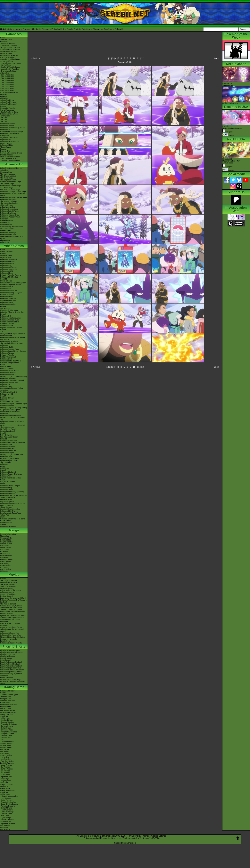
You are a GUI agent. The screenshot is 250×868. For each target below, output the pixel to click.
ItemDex (4, 94)
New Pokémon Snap (8, 300)
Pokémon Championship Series (12, 128)
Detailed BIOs (6, 540)
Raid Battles (5, 703)
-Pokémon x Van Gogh (9, 137)
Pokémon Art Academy (9, 341)
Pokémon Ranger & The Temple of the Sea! (14, 601)
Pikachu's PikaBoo (7, 656)
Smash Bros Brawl (7, 431)
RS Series (4, 552)
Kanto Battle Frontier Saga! (11, 182)
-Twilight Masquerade (9, 732)
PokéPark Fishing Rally (9, 460)
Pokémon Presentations (10, 141)
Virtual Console (6, 507)
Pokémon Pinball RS (8, 451)
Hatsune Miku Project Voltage (12, 131)
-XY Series (4, 751)
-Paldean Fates (6, 736)
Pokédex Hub (58, 29)
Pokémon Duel (6, 359)
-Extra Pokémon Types (9, 695)
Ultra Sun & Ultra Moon (9, 310)
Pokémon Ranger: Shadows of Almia (12, 422)
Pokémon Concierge (8, 233)
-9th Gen (4, 118)
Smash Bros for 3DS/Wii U (11, 361)
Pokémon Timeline (7, 124)
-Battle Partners (6, 800)
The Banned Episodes (9, 203)
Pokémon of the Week (9, 114)
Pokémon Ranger (7, 453)
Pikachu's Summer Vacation (11, 650)
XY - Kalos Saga (7, 188)
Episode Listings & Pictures (11, 168)
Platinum (4, 400)
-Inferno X (4, 786)
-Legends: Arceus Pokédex (11, 63)
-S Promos (4, 827)
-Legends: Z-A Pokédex (9, 69)
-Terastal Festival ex (8, 802)
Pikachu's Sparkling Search (11, 672)
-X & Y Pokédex (6, 53)
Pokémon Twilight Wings (10, 211)
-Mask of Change (7, 812)
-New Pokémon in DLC (9, 159)
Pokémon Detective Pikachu (11, 643)
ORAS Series (5, 569)
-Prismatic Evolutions (8, 724)
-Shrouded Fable (7, 730)
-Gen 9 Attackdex (7, 91)
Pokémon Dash (6, 445)
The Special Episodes (9, 201)
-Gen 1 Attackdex (7, 75)
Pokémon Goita (6, 523)
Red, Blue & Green (8, 482)
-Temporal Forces (7, 734)
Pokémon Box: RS (7, 449)
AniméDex (4, 170)
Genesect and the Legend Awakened (10, 620)
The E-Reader (6, 462)
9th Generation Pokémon (10, 157)
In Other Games (6, 505)
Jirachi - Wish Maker (8, 594)
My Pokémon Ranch (8, 429)
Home (17, 29)
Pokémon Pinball (7, 490)
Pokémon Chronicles (8, 199)
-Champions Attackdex (9, 92)
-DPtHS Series (6, 755)
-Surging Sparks (7, 726)
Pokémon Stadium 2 (8, 472)
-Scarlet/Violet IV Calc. (9, 112)
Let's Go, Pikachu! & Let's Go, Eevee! (12, 313)
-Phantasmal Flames (8, 712)
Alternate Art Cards (8, 701)
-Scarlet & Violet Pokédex (10, 67)
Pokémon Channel (7, 447)
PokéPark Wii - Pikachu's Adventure (10, 413)
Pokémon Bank (6, 335)
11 (138, 58)
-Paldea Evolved (7, 744)
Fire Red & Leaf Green (9, 437)
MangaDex (4, 536)
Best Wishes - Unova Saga (11, 186)
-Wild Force (5, 816)
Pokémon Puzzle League (10, 486)
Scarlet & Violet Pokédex (78, 29)
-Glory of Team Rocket (9, 796)
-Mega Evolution (7, 714)
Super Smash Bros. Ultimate (11, 328)
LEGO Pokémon (7, 143)
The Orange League (8, 176)
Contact (36, 29)
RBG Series (5, 546)
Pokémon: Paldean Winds (10, 217)
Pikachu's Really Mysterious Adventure (11, 675)
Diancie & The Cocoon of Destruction (10, 624)
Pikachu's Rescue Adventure (11, 652)
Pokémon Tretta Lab (8, 373)
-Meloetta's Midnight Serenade (12, 618)
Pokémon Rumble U (8, 375)
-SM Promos (5, 771)
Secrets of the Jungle (8, 639)
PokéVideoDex (6, 225)
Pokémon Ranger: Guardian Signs (14, 404)
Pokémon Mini (6, 476)
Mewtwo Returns (7, 588)
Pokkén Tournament (8, 357)
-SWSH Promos (6, 769)
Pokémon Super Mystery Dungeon (14, 351)
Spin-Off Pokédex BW (9, 104)
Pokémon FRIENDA (8, 527)
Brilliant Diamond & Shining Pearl (13, 283)
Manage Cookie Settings (155, 836)
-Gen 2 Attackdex (7, 77)
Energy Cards (6, 699)
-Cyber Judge (5, 818)
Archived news (6, 40)
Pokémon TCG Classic (9, 705)
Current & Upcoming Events (11, 153)
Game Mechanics (7, 110)
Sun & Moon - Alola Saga (10, 190)
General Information (8, 534)
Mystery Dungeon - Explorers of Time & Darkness (13, 426)
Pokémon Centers (7, 126)
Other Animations (7, 229)
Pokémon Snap (6, 488)
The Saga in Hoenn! (8, 180)
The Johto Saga (6, 178)
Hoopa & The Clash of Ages (11, 627)
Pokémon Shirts (6, 145)
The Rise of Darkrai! (8, 604)
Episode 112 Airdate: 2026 (231, 161)
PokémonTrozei (6, 456)
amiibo (3, 517)
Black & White (6, 367)
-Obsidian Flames (7, 742)
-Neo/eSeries (5, 759)
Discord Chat (5, 151)
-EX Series (4, 757)
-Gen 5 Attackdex (7, 83)
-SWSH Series (6, 747)
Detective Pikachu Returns (11, 275)
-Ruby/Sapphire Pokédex (10, 48)
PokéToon (4, 219)
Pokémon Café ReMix (9, 267)
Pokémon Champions (9, 259)
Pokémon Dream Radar (9, 371)
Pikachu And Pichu (8, 654)
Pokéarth (119, 29)
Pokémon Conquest (8, 378)
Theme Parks (5, 147)
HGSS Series (5, 561)
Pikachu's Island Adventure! (11, 666)
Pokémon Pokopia (7, 261)
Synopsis (228, 167)
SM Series (4, 571)
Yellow (3, 484)
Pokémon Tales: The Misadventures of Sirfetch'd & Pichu (12, 236)
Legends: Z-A (5, 257)
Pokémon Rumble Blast (9, 382)
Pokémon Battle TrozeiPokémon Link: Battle (13, 338)
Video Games (14, 246)
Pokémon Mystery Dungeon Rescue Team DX (11, 294)
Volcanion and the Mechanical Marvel (12, 630)
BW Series (4, 563)
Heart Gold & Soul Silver (10, 402)
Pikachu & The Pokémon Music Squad (12, 683)
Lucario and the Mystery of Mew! (13, 598)
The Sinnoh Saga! (7, 184)
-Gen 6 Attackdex (7, 85)
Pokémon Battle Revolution (11, 415)
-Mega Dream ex (7, 785)
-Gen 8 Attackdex (7, 89)
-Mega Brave (5, 788)
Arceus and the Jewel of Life (11, 608)
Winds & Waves (6, 252)
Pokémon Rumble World (10, 349)
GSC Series (5, 550)
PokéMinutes (5, 223)
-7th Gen (4, 122)
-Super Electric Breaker (9, 804)
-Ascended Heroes (8, 710)
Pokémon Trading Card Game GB (13, 495)
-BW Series (5, 753)
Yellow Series (5, 548)
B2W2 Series (5, 565)
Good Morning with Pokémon (12, 227)
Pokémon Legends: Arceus (11, 285)
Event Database (6, 155)
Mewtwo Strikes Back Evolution (12, 637)
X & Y (2, 332)
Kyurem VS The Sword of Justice (13, 616)
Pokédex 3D (5, 384)
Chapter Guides (6, 542)
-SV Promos (5, 767)
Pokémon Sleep (6, 273)
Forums (26, 29)
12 (142, 58)
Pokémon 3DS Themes (9, 511)
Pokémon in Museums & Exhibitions (10, 134)
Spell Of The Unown (8, 586)
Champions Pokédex (103, 29)
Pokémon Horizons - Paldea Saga (13, 197)
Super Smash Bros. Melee (10, 478)
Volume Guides (6, 544)
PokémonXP (5, 130)
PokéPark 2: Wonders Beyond (12, 380)
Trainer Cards (6, 697)
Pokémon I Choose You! (10, 633)
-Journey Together (7, 722)
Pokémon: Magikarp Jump (10, 318)
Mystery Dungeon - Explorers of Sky (13, 418)
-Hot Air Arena (6, 798)
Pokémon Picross (7, 353)
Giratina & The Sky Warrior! (11, 606)
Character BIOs (6, 538)
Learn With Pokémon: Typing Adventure (11, 389)
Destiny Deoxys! (7, 596)
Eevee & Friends (7, 678)
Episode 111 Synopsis (233, 129)
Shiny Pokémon (6, 205)
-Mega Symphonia (7, 790)
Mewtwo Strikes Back (9, 582)
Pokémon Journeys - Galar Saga (13, 192)
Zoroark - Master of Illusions (11, 610)
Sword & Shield (6, 281)
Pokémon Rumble (7, 406)
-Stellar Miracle (6, 808)
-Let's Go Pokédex (7, 57)
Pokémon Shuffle (7, 347)
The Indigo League (8, 174)
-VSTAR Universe (7, 820)
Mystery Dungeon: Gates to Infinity (14, 376)
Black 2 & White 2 (7, 369)
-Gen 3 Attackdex (7, 79)
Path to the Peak (7, 221)
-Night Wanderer (7, 810)
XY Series (4, 567)
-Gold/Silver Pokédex (8, 46)
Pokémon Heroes (7, 592)
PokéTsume (5, 242)
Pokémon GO (6, 265)
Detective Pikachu (7, 324)
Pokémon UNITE (7, 271)
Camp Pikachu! (6, 658)
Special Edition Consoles (10, 509)
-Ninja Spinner (6, 781)
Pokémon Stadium (7, 493)
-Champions (5, 116)
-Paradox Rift (5, 738)
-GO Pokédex (6, 65)
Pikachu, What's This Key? (11, 680)
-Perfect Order (6, 708)
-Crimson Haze (6, 814)
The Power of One (7, 584)
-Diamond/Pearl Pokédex (10, 50)
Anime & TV (14, 164)
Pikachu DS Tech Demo (9, 458)
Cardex (3, 106)
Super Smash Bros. (8, 497)
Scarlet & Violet (6, 256)
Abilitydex (4, 98)
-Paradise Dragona (8, 806)
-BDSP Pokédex (7, 61)
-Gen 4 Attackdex (7, 81)
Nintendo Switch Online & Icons (12, 519)
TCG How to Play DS (8, 392)
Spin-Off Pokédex (7, 100)
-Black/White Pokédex (9, 51)
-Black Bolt (4, 716)
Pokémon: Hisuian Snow (10, 215)
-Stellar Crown (6, 728)
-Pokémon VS (6, 822)
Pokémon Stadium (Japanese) (12, 492)
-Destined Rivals (7, 720)
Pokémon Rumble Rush (9, 320)
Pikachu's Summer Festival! (11, 662)
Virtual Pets (5, 515)
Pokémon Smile (6, 296)
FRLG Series (5, 554)
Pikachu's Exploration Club (11, 668)
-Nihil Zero (4, 783)
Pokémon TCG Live (8, 304)
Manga (14, 530)
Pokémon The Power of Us (11, 635)
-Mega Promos (6, 765)
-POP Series (5, 775)
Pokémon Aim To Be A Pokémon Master (13, 194)
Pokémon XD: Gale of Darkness (13, 443)
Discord (46, 29)
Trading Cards (14, 687)
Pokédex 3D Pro (7, 386)
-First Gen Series (7, 761)
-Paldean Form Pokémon (10, 161)
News (2, 38)
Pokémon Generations (9, 209)
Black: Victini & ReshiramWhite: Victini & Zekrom (12, 613)
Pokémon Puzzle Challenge (11, 474)
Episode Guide (125, 62)
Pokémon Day (6, 139)
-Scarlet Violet (6, 746)
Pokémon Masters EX (9, 269)
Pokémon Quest (7, 326)
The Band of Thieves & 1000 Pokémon (11, 344)
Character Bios (6, 172)
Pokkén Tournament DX (9, 322)
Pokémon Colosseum (9, 441)
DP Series (4, 557)
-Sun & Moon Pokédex (9, 55)
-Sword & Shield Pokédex (10, 59)
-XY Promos (5, 773)
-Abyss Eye (5, 779)
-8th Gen (4, 120)
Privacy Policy (134, 836)
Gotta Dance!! (6, 660)
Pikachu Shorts (14, 647)
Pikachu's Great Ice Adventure (12, 670)
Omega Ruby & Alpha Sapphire (12, 334)
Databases (14, 34)
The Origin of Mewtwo (9, 580)
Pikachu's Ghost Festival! (10, 664)
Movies (14, 575)
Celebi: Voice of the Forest (11, 590)
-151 (2, 740)
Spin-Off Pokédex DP (8, 102)
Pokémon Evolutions (8, 213)
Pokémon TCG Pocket (9, 277)
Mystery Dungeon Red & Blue (12, 454)
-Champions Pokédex (9, 71)
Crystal (3, 470)
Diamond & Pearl (7, 398)
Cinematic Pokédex (8, 108)
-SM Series (5, 749)
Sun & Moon (5, 308)
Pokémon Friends (7, 263)
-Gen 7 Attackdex (7, 87)
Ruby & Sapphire (7, 435)
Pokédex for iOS (7, 394)
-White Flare (5, 718)
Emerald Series (6, 556)
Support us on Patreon (125, 843)
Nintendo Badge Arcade (9, 363)
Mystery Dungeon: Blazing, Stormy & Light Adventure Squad (14, 409)
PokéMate (4, 464)
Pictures (228, 136)
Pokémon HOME (7, 287)
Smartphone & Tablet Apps (11, 513)
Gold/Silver (4, 468)
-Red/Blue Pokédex (8, 44)
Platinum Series (6, 559)
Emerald (4, 439)
